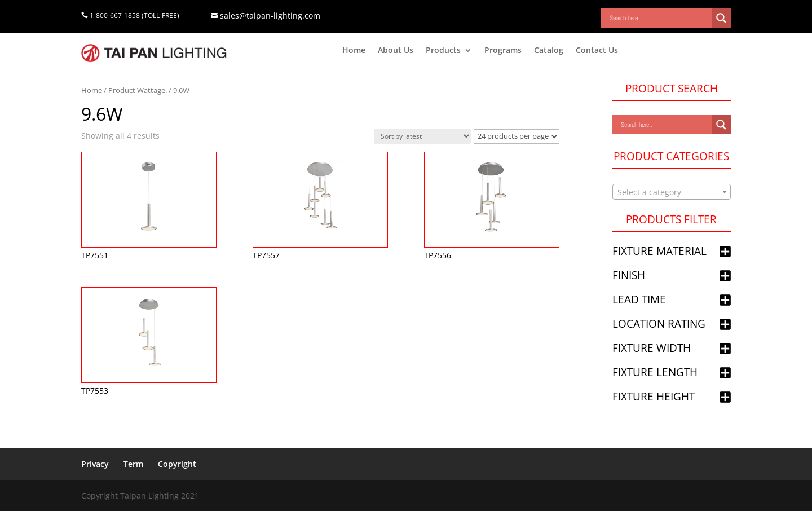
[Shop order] (422, 136)
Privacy (95, 464)
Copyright (177, 464)
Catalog (549, 51)
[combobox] (672, 192)
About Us (396, 51)
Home (354, 51)
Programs (503, 51)
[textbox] (672, 192)
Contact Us (597, 51)
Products (443, 51)
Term (133, 464)
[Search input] (659, 18)
